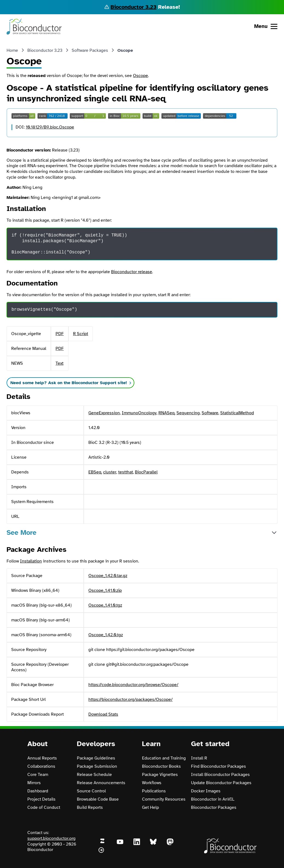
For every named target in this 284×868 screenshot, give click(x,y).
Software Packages (90, 50)
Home (12, 50)
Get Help (150, 807)
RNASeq (166, 413)
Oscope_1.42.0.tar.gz (108, 576)
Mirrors (34, 783)
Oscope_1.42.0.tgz (106, 635)
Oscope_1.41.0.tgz (105, 605)
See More (21, 532)
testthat (126, 472)
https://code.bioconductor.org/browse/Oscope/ (133, 685)
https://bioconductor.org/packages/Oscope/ (131, 699)
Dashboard (38, 791)
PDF (60, 334)
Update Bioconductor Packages (221, 783)
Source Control (91, 791)
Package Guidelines (96, 758)
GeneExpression (104, 413)
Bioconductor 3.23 (134, 7)
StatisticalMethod (237, 413)
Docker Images (206, 791)
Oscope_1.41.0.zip (105, 590)
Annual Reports (42, 758)
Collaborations (41, 766)
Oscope (140, 76)
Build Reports (90, 807)
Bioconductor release (132, 272)
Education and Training (164, 758)
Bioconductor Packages (214, 807)
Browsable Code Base (98, 799)
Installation (31, 561)
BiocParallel (146, 472)
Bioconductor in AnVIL (213, 799)
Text (60, 363)
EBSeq (95, 472)
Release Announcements (101, 783)
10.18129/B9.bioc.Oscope (50, 127)
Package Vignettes (160, 775)
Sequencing (188, 413)
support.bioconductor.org (51, 838)
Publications (154, 791)
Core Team (38, 775)
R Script (81, 334)
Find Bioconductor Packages (218, 766)
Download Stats (103, 714)
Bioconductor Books (161, 766)
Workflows (152, 783)
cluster (110, 472)
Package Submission (97, 766)
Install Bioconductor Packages (220, 775)
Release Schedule (94, 775)
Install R (199, 758)
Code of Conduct (44, 807)
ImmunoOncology (139, 413)
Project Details (41, 799)
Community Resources (164, 799)
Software (210, 413)
